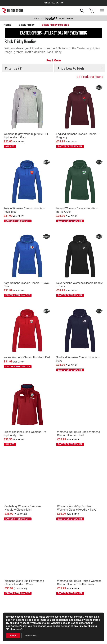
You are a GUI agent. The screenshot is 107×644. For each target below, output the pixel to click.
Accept (13, 636)
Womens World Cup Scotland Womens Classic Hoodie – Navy (77, 508)
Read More (54, 60)
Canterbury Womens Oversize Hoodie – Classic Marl (23, 508)
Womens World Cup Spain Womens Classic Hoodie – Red (79, 434)
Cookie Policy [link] (18, 626)
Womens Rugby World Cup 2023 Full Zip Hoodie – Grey (26, 136)
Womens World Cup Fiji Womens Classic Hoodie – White (24, 583)
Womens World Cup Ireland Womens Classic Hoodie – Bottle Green (79, 583)
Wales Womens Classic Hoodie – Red (27, 357)
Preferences (31, 636)
